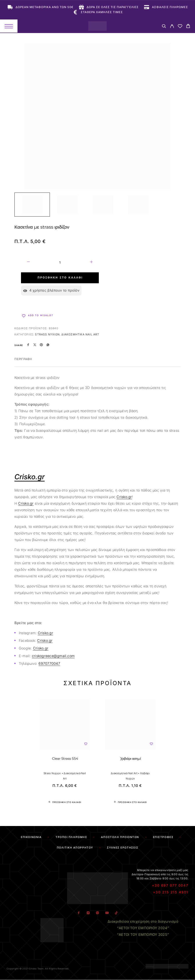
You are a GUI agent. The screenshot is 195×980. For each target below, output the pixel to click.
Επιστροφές (163, 837)
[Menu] (9, 26)
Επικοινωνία (31, 837)
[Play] (32, 205)
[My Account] (172, 27)
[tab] (23, 362)
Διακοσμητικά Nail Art (80, 334)
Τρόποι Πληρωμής (71, 837)
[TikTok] (116, 913)
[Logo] (97, 26)
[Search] (164, 27)
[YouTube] (107, 913)
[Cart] (188, 27)
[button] (65, 802)
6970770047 (49, 663)
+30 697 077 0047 (170, 885)
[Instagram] (88, 913)
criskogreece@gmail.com (53, 656)
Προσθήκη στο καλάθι (60, 278)
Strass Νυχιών (47, 334)
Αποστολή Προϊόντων (120, 837)
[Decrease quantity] (28, 262)
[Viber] (97, 913)
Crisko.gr (124, 497)
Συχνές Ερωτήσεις (123, 848)
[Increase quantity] (91, 262)
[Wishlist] (180, 27)
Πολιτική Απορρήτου (75, 848)
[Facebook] (79, 913)
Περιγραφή (23, 359)
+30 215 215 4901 (171, 892)
